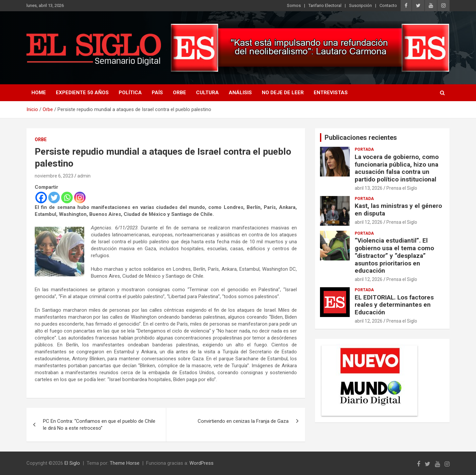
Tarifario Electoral (325, 5)
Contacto (388, 5)
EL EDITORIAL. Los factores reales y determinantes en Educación (394, 305)
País (157, 93)
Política (130, 93)
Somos (294, 5)
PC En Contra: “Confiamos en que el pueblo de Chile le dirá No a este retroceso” (99, 425)
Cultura (207, 93)
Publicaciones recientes (361, 138)
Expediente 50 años (82, 93)
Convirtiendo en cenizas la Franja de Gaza (243, 421)
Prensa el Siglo (402, 188)
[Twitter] (54, 198)
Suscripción (360, 5)
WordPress (201, 463)
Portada (364, 149)
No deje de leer (283, 93)
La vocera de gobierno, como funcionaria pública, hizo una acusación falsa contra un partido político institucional (397, 168)
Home (39, 93)
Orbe (179, 93)
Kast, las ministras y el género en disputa (398, 210)
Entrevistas (331, 93)
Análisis (240, 93)
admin (84, 176)
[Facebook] (41, 198)
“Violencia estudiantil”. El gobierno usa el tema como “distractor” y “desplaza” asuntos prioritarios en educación (394, 256)
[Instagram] (80, 198)
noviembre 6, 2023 (54, 176)
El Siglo (72, 463)
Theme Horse (125, 463)
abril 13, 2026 (369, 188)
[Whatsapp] (67, 198)
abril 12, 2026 (369, 222)
